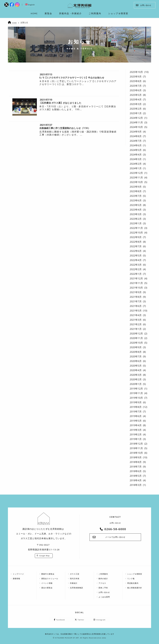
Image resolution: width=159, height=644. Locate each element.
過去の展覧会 (47, 588)
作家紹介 (74, 583)
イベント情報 (47, 583)
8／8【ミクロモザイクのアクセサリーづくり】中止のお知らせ (72, 78)
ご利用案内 (104, 574)
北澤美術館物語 (77, 588)
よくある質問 (104, 597)
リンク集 (131, 578)
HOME (15, 23)
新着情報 (17, 578)
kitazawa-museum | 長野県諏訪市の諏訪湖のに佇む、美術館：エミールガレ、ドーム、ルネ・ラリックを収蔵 (80, 6)
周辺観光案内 (133, 583)
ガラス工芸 (75, 574)
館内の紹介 (104, 578)
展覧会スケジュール (50, 578)
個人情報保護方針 (135, 588)
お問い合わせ (144, 5)
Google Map (44, 556)
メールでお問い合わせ (115, 537)
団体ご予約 (104, 588)
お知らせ (25, 22)
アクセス (103, 583)
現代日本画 (75, 578)
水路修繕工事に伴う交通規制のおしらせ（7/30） (65, 128)
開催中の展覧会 (48, 574)
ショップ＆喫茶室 (135, 574)
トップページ (19, 574)
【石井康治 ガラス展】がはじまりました (60, 103)
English (30, 5)
